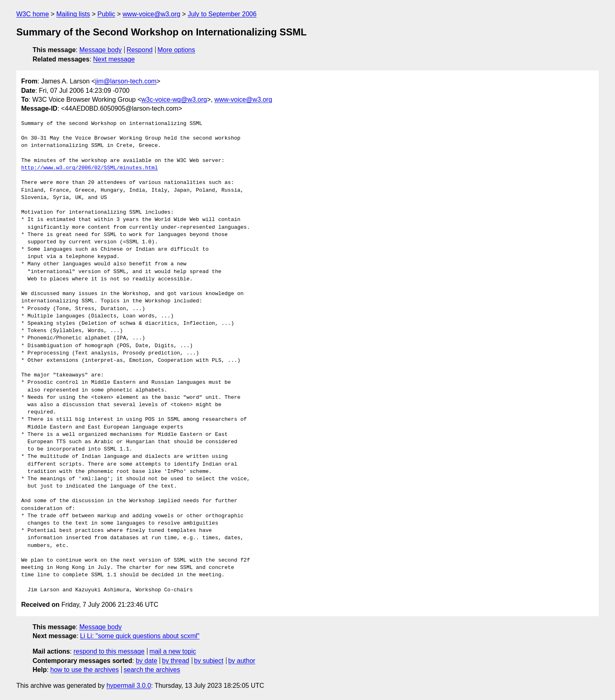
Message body (101, 50)
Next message (114, 59)
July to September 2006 (222, 14)
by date (146, 661)
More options (177, 50)
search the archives (152, 670)
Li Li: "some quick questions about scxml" (140, 636)
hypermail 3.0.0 (128, 686)
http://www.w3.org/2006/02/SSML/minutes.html (89, 168)
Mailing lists (73, 14)
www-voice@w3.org (152, 14)
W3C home (33, 14)
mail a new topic (173, 651)
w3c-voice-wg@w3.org (174, 100)
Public (106, 14)
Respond (140, 50)
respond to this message (109, 651)
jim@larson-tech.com (126, 81)
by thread (176, 661)
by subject (209, 661)
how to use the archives (85, 670)
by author (242, 661)
